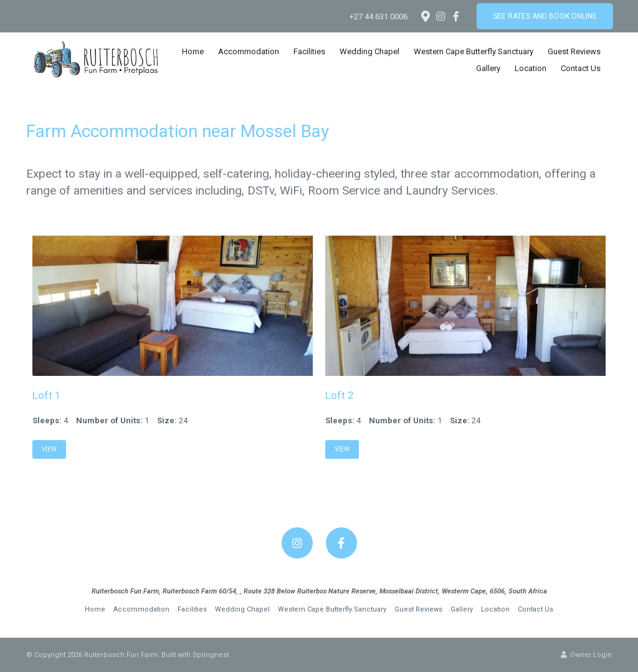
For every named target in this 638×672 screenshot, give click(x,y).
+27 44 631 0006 (379, 17)
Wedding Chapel (369, 51)
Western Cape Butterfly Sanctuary (474, 51)
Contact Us (581, 68)
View (49, 449)
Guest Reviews (574, 51)
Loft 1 (47, 395)
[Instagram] (440, 16)
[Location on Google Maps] (425, 16)
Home (193, 51)
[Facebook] (456, 16)
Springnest (211, 655)
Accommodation (249, 51)
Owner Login (586, 655)
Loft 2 (340, 395)
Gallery (488, 68)
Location (531, 68)
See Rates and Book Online (545, 16)
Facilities (309, 51)
